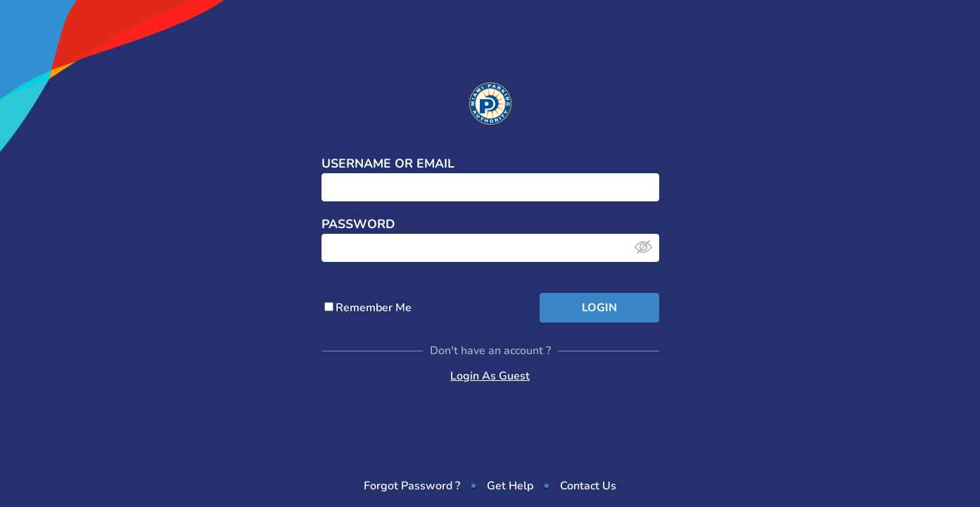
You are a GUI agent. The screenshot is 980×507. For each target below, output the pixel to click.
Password (358, 225)
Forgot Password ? (412, 486)
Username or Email (388, 164)
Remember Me (368, 308)
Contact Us (588, 486)
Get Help (510, 486)
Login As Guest (490, 376)
